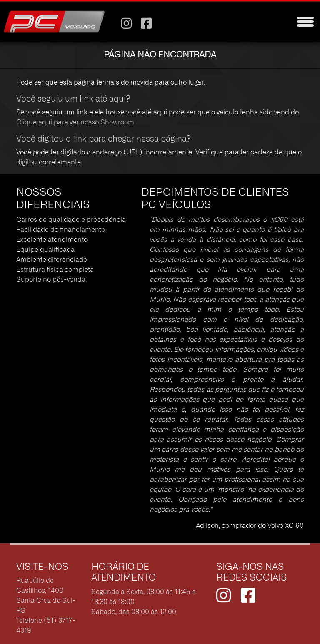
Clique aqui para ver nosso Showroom (75, 122)
